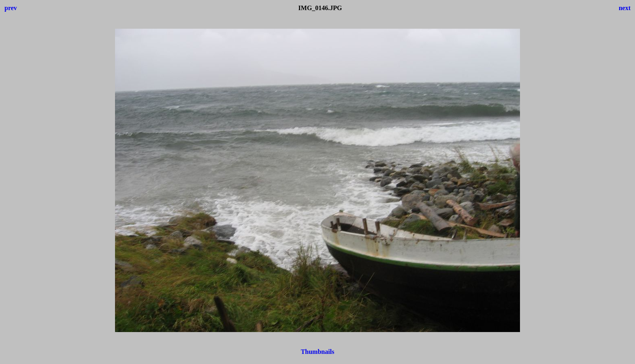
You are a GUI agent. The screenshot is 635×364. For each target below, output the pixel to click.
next (625, 8)
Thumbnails (318, 352)
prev (11, 8)
